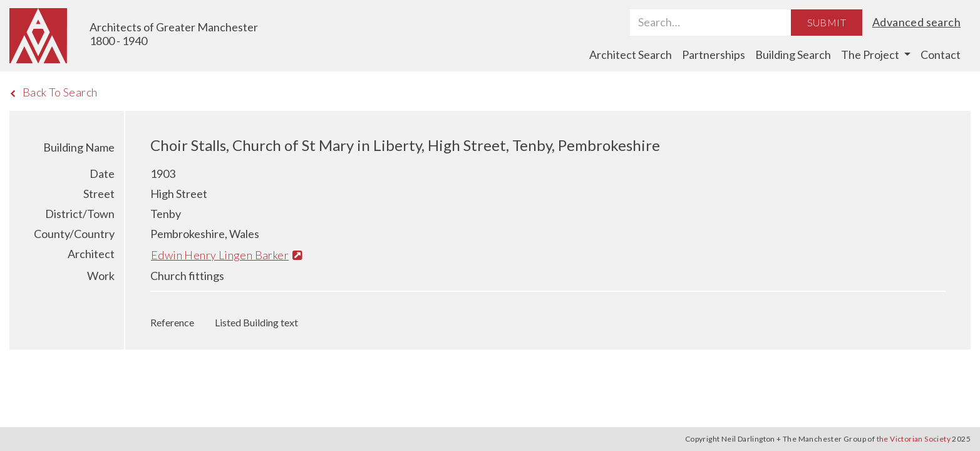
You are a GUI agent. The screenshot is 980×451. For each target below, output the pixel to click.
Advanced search (916, 22)
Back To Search (54, 92)
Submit (827, 22)
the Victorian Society (914, 439)
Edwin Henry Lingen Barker (226, 255)
